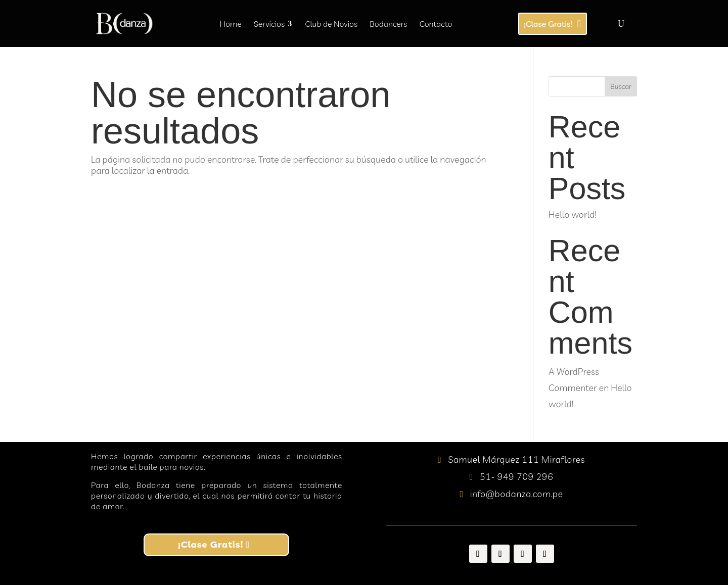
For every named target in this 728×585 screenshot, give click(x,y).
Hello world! (572, 214)
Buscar (621, 86)
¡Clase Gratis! (211, 544)
